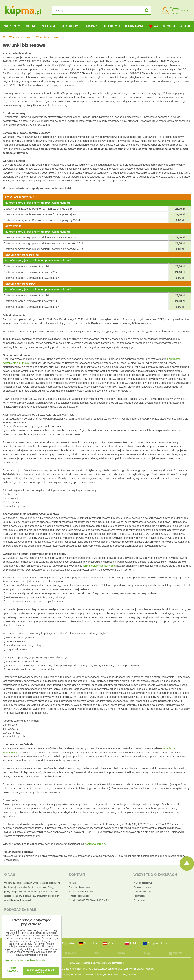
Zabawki (91, 26)
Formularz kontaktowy (79, 887)
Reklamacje (139, 896)
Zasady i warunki (145, 969)
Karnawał (135, 26)
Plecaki (48, 26)
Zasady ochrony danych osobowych (117, 969)
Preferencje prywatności (69, 975)
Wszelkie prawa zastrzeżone (110, 963)
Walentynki (162, 26)
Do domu (112, 26)
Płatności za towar (142, 887)
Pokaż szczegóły (13, 969)
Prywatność (139, 900)
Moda (30, 26)
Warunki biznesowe (143, 883)
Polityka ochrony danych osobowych (100, 975)
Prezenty (11, 26)
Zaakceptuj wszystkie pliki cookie (41, 971)
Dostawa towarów (142, 892)
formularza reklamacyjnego (99, 566)
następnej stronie (95, 844)
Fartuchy (69, 26)
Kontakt (73, 883)
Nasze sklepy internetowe (81, 892)
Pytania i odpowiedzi (79, 896)
